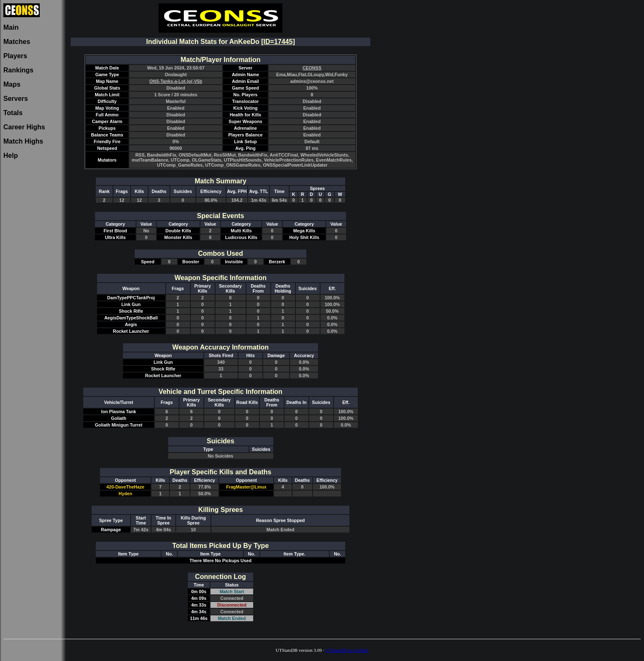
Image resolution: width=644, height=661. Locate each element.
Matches (17, 42)
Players (15, 56)
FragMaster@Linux (246, 487)
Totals (13, 113)
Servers (16, 99)
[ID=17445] (278, 42)
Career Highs (24, 127)
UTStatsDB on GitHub (347, 650)
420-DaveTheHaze (125, 487)
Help (11, 156)
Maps (12, 84)
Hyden (125, 494)
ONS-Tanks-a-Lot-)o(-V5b (176, 81)
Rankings (18, 70)
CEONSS (312, 68)
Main (11, 27)
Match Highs (23, 141)
